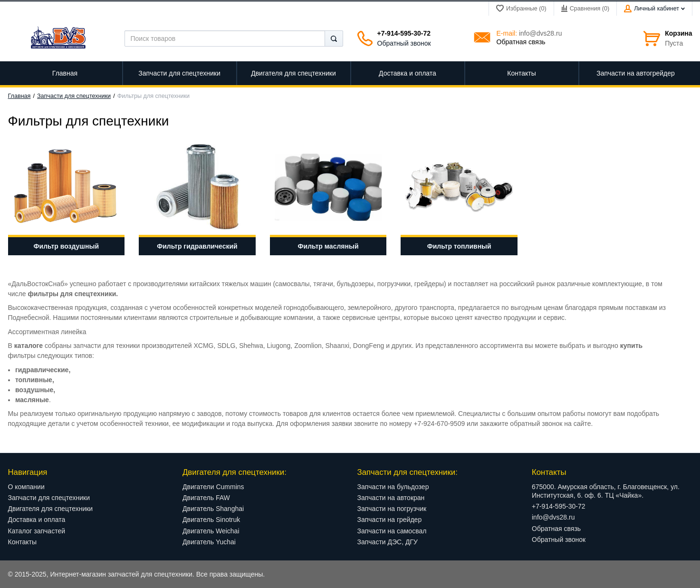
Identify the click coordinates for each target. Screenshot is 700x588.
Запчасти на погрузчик (392, 509)
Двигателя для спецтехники (51, 509)
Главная (19, 96)
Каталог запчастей (37, 531)
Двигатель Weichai (211, 531)
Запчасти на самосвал (392, 531)
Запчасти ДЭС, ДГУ (388, 542)
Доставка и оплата (37, 520)
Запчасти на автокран (391, 498)
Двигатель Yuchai (209, 542)
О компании (26, 487)
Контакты (22, 542)
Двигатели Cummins (213, 487)
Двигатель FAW (206, 498)
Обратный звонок (404, 43)
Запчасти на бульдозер (393, 487)
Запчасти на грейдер (390, 520)
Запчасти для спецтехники (74, 96)
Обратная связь (521, 42)
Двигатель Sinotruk (211, 520)
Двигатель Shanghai (213, 509)
